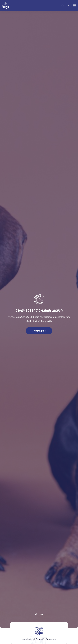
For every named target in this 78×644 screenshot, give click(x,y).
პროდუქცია (39, 326)
